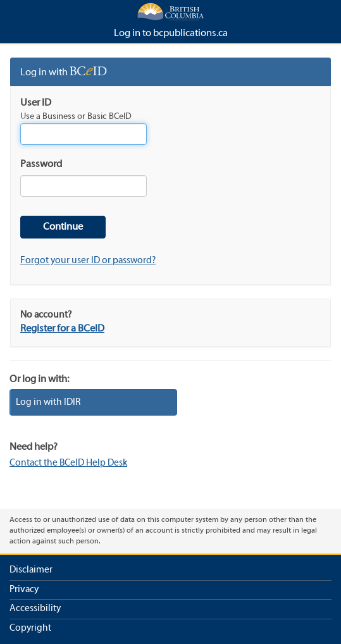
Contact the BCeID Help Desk (68, 463)
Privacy (24, 590)
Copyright (30, 628)
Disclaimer (31, 570)
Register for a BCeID (62, 329)
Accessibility (35, 609)
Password (41, 164)
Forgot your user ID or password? (88, 261)
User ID (36, 103)
